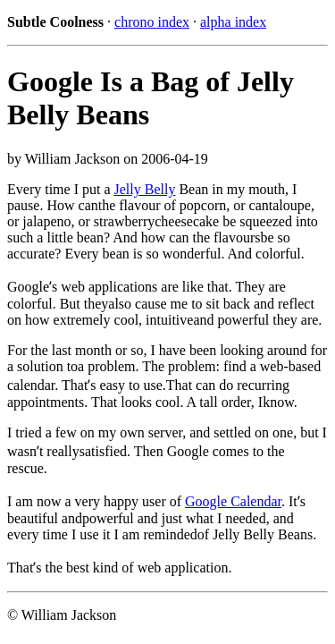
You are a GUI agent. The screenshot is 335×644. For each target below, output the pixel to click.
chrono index (152, 22)
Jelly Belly (145, 189)
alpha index (233, 22)
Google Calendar (233, 501)
